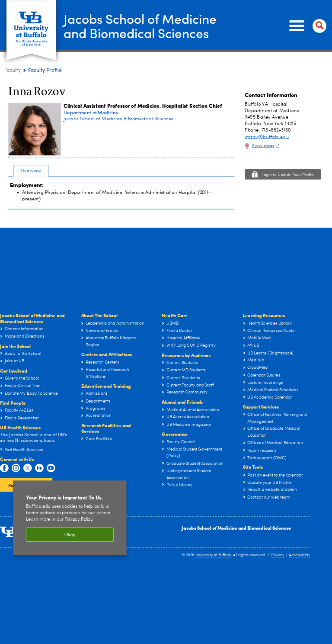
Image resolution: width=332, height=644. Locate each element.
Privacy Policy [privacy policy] (78, 519)
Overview (31, 171)
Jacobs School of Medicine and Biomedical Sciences (236, 528)
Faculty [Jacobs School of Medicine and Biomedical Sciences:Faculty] (13, 71)
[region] (70, 518)
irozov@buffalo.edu (267, 137)
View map (266, 146)
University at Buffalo (213, 555)
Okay (70, 535)
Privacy (278, 555)
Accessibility (300, 555)
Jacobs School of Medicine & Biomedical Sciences (118, 119)
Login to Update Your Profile (288, 175)
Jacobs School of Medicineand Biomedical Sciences (140, 26)
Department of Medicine (91, 112)
